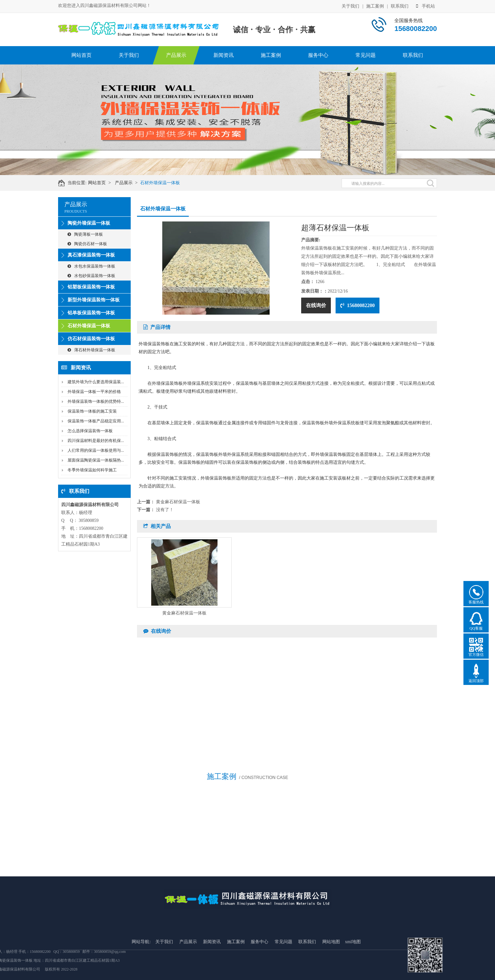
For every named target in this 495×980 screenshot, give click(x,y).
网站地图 (331, 971)
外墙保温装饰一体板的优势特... (96, 401)
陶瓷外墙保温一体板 (89, 223)
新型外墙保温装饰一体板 (94, 300)
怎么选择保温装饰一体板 (90, 431)
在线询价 (316, 305)
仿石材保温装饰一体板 (91, 339)
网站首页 (81, 55)
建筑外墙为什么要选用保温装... (96, 382)
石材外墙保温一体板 (164, 183)
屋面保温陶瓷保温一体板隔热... (96, 460)
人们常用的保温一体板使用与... (96, 450)
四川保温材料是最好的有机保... (96, 441)
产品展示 (176, 55)
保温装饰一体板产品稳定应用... (96, 421)
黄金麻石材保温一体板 (178, 502)
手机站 (426, 6)
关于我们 (350, 6)
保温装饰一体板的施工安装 (92, 411)
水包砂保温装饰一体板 (91, 276)
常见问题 (366, 55)
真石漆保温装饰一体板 (91, 255)
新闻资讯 (224, 55)
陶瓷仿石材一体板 (87, 244)
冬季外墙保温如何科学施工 (92, 470)
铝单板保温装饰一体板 (91, 313)
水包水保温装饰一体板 (91, 266)
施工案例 (375, 6)
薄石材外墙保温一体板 (91, 350)
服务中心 (318, 55)
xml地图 (353, 971)
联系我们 (400, 6)
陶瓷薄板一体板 (85, 234)
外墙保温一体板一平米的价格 (94, 392)
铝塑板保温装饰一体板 (91, 287)
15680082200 (358, 305)
